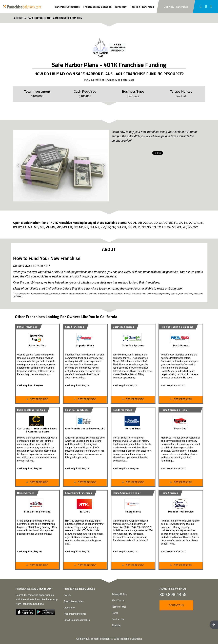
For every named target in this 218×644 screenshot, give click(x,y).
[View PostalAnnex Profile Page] (181, 337)
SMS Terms (118, 601)
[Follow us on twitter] (206, 7)
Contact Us (118, 619)
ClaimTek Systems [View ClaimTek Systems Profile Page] (133, 345)
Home (115, 613)
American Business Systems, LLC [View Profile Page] (85, 428)
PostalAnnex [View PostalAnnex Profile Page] (181, 345)
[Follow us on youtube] (211, 7)
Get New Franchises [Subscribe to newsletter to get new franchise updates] (176, 7)
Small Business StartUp (77, 620)
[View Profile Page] (37, 337)
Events (67, 595)
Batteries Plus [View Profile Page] (37, 345)
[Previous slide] (19, 166)
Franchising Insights (75, 614)
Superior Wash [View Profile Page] (85, 345)
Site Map (117, 625)
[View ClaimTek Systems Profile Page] (133, 337)
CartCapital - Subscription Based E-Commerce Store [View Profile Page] (37, 430)
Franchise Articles (74, 601)
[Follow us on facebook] (201, 7)
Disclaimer (70, 608)
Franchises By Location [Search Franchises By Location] (97, 7)
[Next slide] (104, 166)
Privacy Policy (119, 594)
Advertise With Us (173, 589)
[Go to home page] (22, 7)
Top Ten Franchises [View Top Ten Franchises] (142, 7)
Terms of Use (119, 607)
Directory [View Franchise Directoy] (121, 7)
